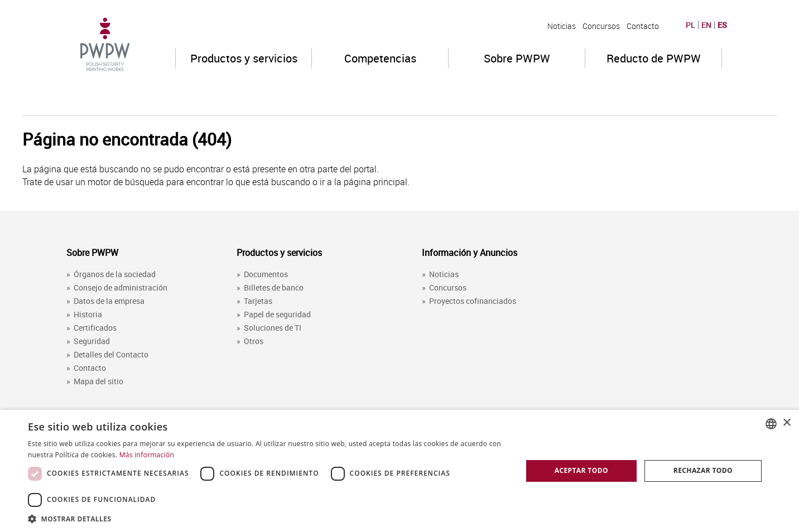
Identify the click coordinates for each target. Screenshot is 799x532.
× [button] (786, 423)
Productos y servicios (244, 58)
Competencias (380, 58)
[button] (268, 518)
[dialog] (399, 471)
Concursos (601, 26)
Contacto (643, 26)
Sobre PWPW (517, 58)
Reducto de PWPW (654, 58)
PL (690, 25)
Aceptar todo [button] (581, 470)
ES (722, 25)
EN (706, 25)
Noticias (562, 26)
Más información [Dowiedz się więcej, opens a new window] (147, 455)
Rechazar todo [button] (703, 470)
